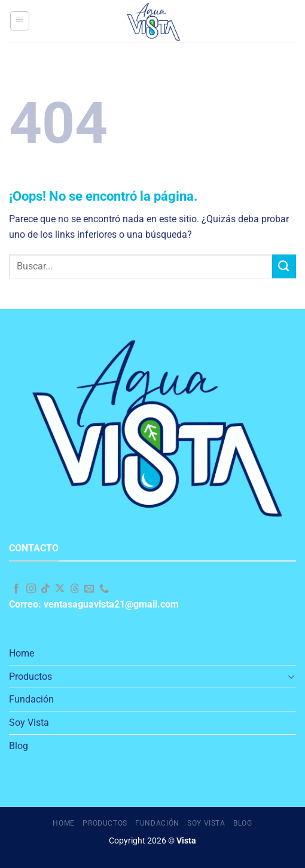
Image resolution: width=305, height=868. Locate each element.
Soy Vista (29, 723)
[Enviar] (284, 266)
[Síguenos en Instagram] (31, 589)
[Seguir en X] (60, 589)
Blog (19, 746)
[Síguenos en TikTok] (45, 589)
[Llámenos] (104, 589)
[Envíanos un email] (89, 589)
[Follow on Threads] (75, 589)
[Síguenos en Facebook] (16, 589)
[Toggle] (291, 676)
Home (22, 653)
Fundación (31, 699)
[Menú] (20, 21)
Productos (30, 677)
